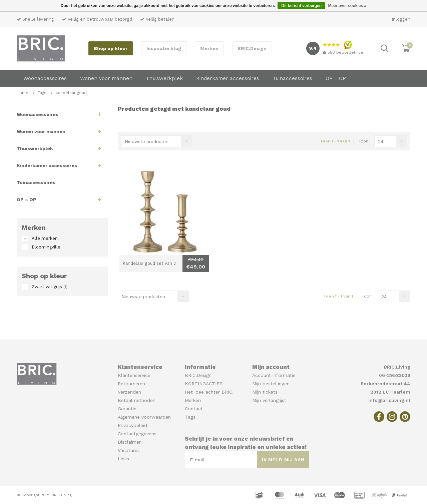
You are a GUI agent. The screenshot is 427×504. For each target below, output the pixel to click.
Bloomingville (46, 247)
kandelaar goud (71, 93)
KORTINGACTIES (204, 384)
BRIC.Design (252, 48)
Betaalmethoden (137, 400)
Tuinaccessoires (292, 78)
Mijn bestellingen (271, 384)
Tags (42, 93)
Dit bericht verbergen (301, 6)
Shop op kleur (111, 48)
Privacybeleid (132, 425)
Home (23, 93)
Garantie (127, 409)
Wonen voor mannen (106, 78)
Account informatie (274, 375)
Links (123, 459)
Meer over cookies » (347, 6)
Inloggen (401, 19)
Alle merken (45, 238)
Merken (209, 48)
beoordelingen (344, 52)
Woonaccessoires (45, 78)
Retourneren (131, 384)
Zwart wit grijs (50, 287)
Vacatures (129, 450)
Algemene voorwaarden (144, 417)
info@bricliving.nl (389, 400)
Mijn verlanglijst (269, 400)
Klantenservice (134, 375)
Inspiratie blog (164, 48)
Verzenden (129, 392)
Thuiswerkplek (164, 78)
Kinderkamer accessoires (228, 78)
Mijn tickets (265, 392)
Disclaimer (129, 442)
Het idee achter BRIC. (209, 392)
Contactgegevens (137, 434)
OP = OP (336, 78)
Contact (194, 409)
